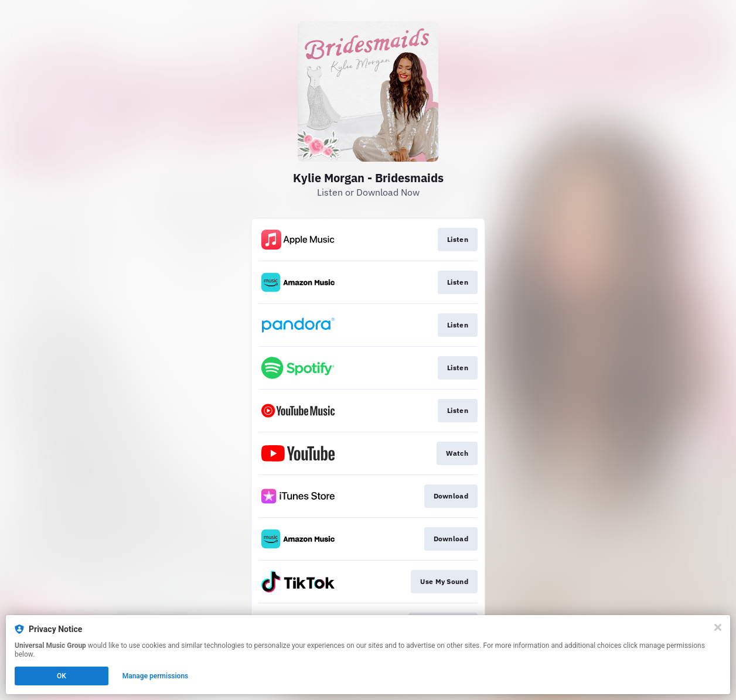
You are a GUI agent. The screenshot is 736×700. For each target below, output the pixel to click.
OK (62, 676)
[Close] (718, 627)
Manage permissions (156, 676)
